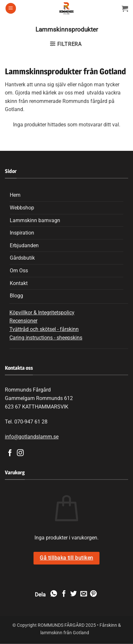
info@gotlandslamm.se (32, 437)
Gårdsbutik (22, 258)
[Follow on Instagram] (20, 453)
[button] (11, 8)
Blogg (16, 296)
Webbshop (22, 208)
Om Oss (19, 271)
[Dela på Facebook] (63, 594)
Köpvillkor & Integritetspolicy (42, 313)
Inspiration (22, 233)
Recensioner (23, 321)
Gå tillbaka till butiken (66, 558)
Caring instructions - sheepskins (46, 338)
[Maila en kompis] (83, 594)
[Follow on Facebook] (10, 453)
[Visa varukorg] (125, 8)
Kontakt (19, 283)
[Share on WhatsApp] (54, 594)
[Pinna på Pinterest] (93, 594)
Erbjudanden (24, 245)
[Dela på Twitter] (73, 594)
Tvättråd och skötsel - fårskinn (44, 329)
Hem (15, 195)
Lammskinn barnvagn (35, 220)
